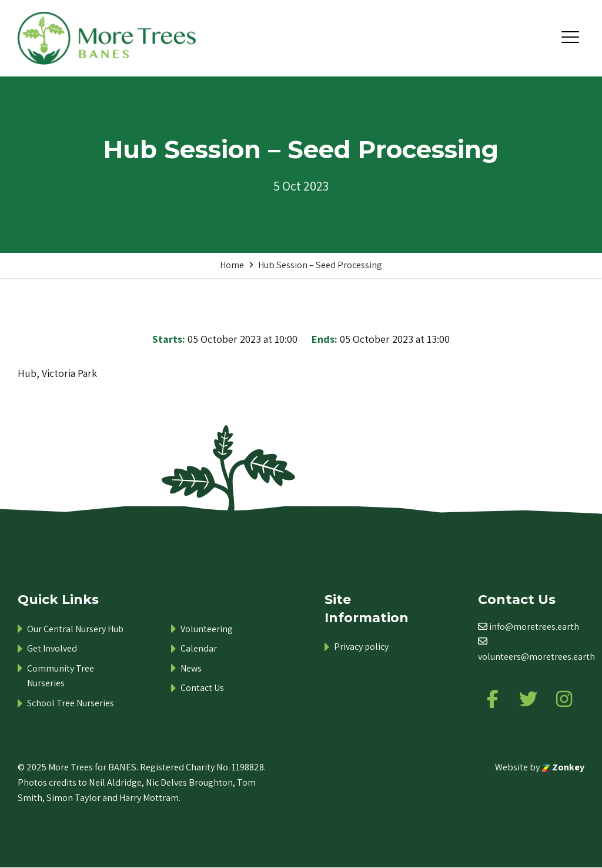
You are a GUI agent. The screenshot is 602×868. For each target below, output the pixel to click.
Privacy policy (361, 647)
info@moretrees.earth (534, 627)
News (191, 668)
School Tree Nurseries (71, 703)
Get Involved (52, 648)
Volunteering (207, 629)
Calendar (199, 648)
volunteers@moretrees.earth (536, 657)
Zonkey (563, 768)
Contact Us (202, 688)
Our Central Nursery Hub (75, 629)
